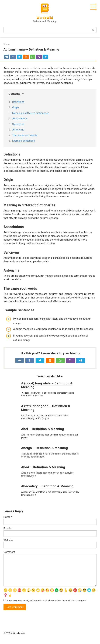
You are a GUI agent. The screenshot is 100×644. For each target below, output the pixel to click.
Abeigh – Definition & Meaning (44, 448)
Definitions (18, 102)
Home (6, 44)
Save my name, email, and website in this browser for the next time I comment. (47, 601)
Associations (20, 119)
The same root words (25, 135)
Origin (15, 107)
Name (8, 517)
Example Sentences (24, 141)
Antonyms (18, 130)
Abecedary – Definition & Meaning (47, 486)
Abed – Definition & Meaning (43, 467)
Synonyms (18, 124)
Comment (9, 552)
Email (8, 528)
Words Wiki (45, 18)
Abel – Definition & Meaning (43, 429)
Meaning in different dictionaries (31, 113)
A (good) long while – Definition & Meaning (47, 385)
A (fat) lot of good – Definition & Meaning (46, 408)
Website (8, 540)
